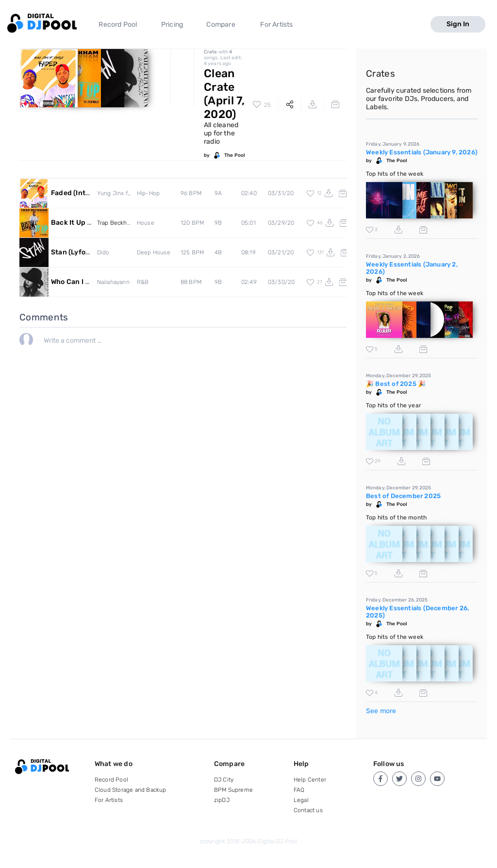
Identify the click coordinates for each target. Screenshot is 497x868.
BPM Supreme (233, 790)
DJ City (224, 780)
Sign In (458, 24)
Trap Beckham (116, 223)
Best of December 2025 (403, 496)
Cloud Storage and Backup (131, 790)
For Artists (276, 25)
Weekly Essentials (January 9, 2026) (422, 152)
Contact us (308, 810)
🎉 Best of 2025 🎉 (396, 384)
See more (381, 711)
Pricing (172, 25)
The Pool (235, 155)
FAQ (299, 790)
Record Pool (118, 25)
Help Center (310, 780)
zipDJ (222, 800)
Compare (221, 25)
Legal (301, 800)
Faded (83, 193)
